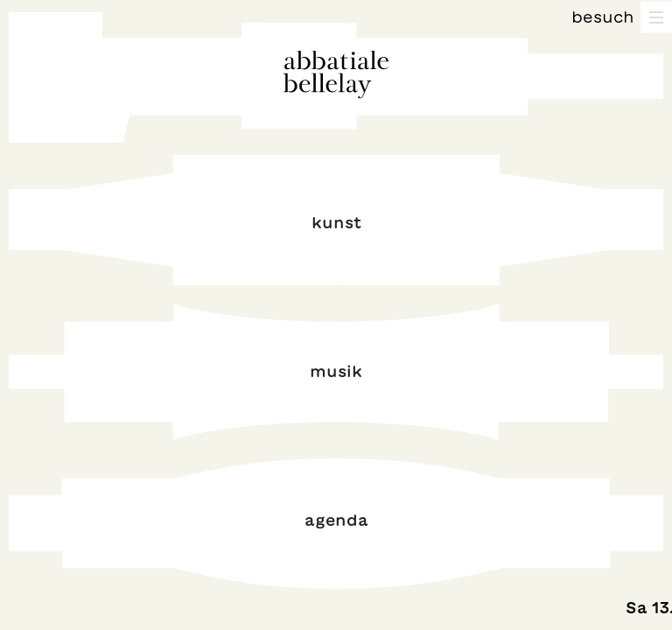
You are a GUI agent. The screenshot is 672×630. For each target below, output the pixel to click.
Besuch (603, 17)
